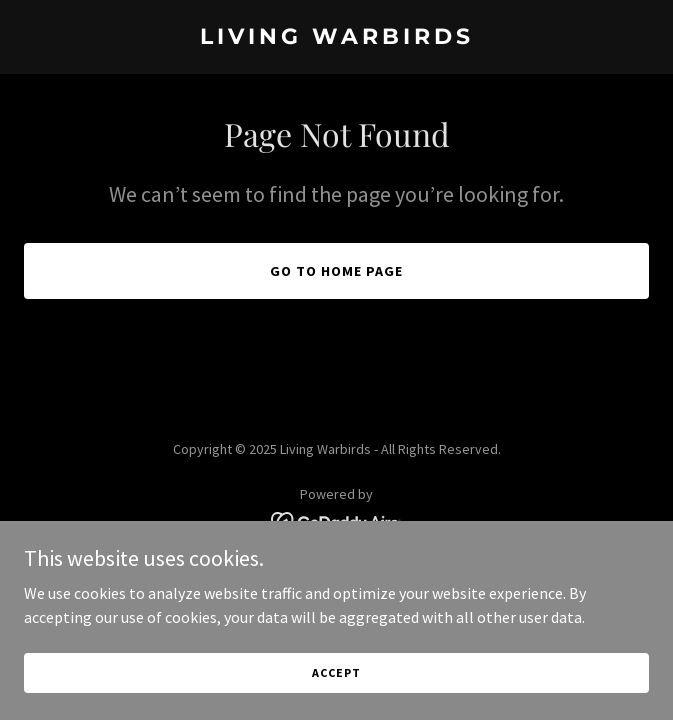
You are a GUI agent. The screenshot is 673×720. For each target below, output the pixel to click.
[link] (336, 38)
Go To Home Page (336, 271)
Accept (336, 699)
